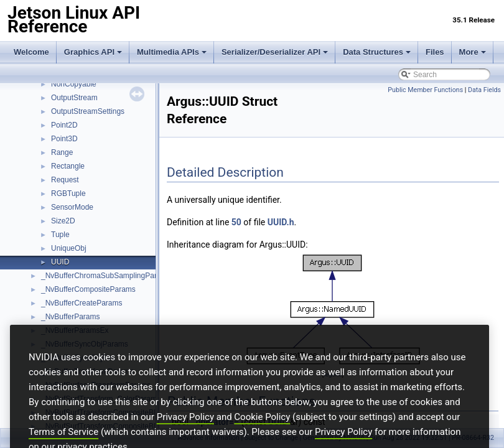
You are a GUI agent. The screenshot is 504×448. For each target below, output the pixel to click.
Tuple (60, 235)
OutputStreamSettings (88, 111)
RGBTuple (68, 194)
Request (65, 180)
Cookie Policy (262, 436)
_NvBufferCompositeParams (88, 289)
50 (236, 222)
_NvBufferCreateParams (82, 303)
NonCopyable (74, 84)
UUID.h (281, 222)
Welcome (31, 52)
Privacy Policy (185, 436)
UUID (60, 262)
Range (62, 152)
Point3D (64, 139)
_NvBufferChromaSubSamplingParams (106, 276)
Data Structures (377, 52)
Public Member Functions (425, 90)
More (473, 52)
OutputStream (74, 98)
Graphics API (93, 52)
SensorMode (72, 207)
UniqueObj (69, 248)
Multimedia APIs (172, 52)
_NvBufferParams (70, 317)
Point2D (64, 125)
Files (435, 52)
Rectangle (68, 166)
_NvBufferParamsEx (75, 330)
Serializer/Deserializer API (275, 52)
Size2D (63, 221)
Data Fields (484, 90)
